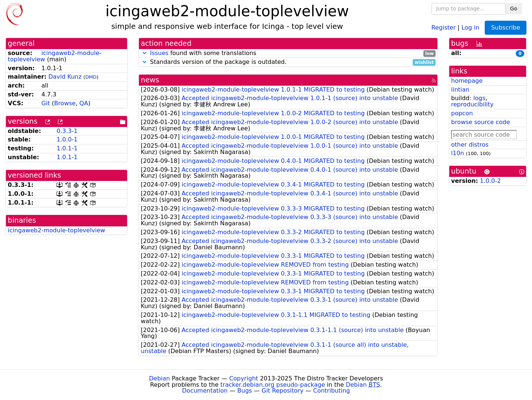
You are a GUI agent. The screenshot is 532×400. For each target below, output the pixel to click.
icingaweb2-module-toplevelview (57, 230)
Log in (470, 27)
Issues (159, 53)
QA (84, 103)
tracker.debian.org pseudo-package (273, 385)
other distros (470, 145)
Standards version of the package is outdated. (288, 62)
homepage (467, 81)
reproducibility (472, 104)
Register (444, 27)
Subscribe (506, 28)
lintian (460, 90)
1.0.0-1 (67, 139)
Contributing (332, 391)
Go (514, 8)
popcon (462, 113)
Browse (65, 103)
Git (46, 103)
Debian (159, 378)
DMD (91, 77)
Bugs (245, 391)
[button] (144, 53)
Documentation (205, 391)
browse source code (480, 122)
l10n (458, 153)
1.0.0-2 (490, 181)
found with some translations (288, 53)
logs (479, 98)
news (150, 80)
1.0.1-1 (67, 148)
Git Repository (282, 391)
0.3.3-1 (67, 131)
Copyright (243, 378)
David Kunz (65, 77)
